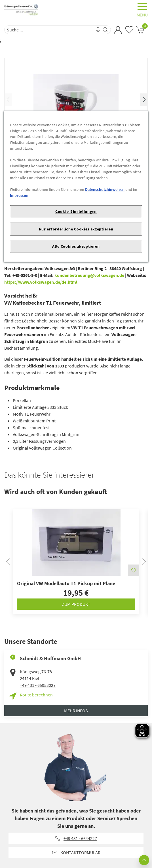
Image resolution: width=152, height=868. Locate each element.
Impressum (20, 195)
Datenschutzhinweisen (105, 189)
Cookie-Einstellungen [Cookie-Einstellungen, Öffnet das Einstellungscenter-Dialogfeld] (76, 211)
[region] (76, 186)
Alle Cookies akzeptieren (76, 246)
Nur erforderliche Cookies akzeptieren (76, 229)
